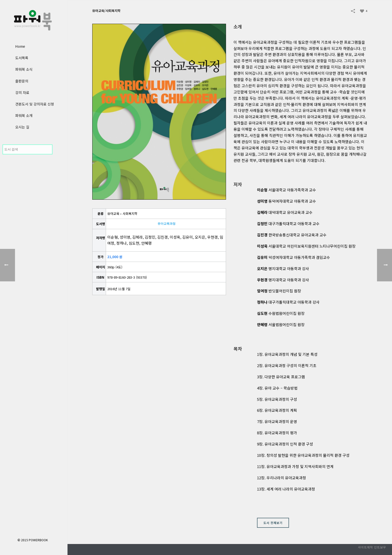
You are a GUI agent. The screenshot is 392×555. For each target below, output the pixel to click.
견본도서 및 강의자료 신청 (35, 104)
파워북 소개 (24, 115)
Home (20, 46)
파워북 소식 (24, 69)
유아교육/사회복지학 (106, 11)
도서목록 (22, 58)
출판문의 (22, 81)
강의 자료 (22, 92)
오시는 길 (22, 127)
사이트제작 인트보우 (372, 547)
